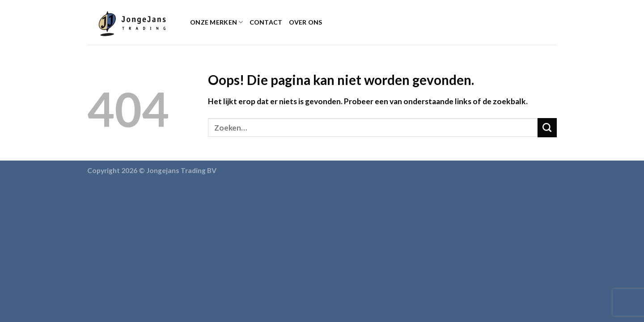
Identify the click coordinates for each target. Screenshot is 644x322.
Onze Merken (217, 22)
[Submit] (547, 128)
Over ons (306, 22)
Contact (266, 22)
